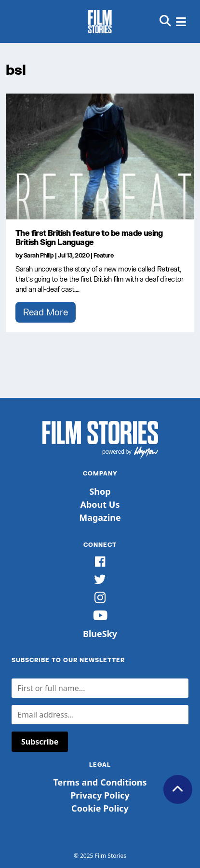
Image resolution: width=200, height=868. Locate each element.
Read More (46, 312)
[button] (165, 21)
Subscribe (40, 742)
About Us (100, 504)
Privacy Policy (100, 795)
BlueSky (100, 634)
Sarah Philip (39, 255)
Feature (104, 255)
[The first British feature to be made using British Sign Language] (100, 156)
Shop (100, 491)
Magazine (100, 517)
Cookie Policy (100, 808)
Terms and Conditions (100, 782)
